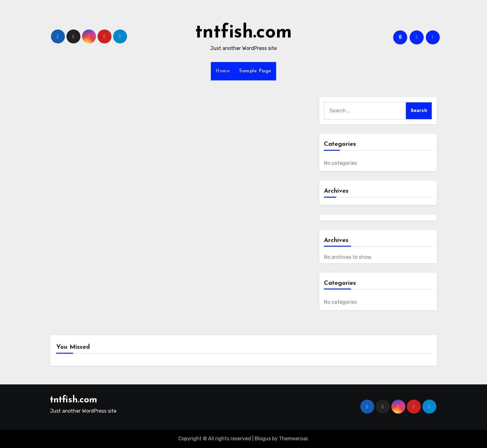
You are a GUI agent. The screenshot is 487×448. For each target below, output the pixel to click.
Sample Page (255, 71)
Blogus (263, 439)
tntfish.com (243, 33)
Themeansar (293, 439)
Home (223, 71)
